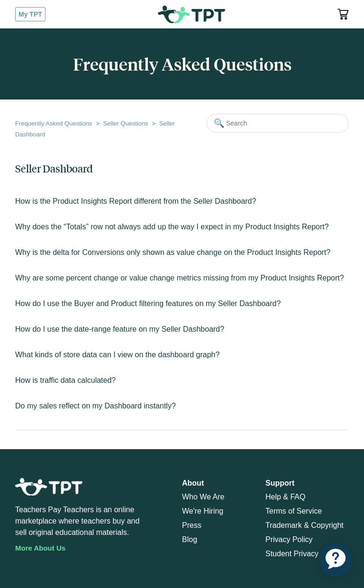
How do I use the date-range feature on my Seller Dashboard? (120, 329)
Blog (190, 539)
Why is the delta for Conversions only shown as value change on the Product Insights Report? (173, 252)
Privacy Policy (289, 539)
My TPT (30, 14)
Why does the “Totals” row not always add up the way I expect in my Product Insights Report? (172, 227)
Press (192, 525)
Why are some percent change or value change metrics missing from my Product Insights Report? (180, 278)
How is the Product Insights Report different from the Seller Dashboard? (136, 201)
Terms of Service (294, 511)
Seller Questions (125, 123)
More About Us (40, 548)
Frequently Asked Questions (54, 123)
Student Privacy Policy (303, 554)
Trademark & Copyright (305, 525)
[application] (336, 560)
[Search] (278, 123)
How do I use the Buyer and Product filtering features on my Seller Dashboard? (148, 303)
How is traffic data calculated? (65, 380)
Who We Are (203, 497)
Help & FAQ (285, 497)
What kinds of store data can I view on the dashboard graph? (117, 355)
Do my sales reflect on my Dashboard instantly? (96, 406)
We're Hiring (203, 511)
